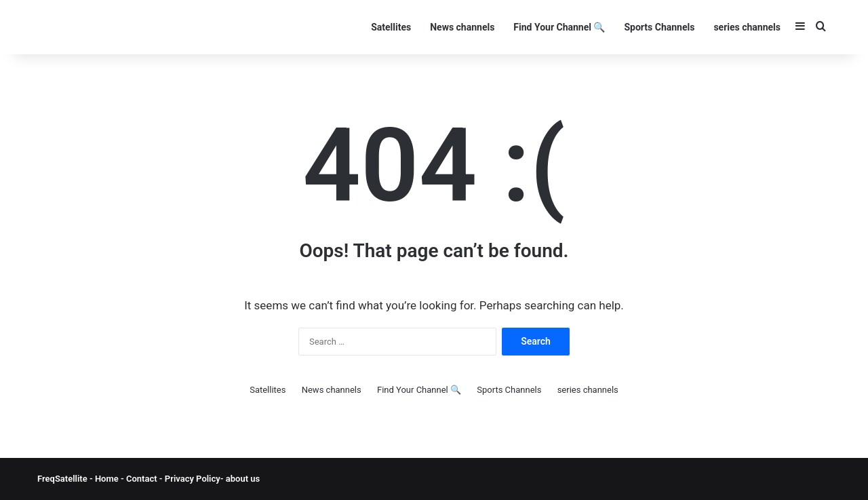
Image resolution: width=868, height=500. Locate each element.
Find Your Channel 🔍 (559, 27)
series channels (747, 27)
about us (243, 479)
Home (107, 479)
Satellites (391, 27)
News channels (462, 27)
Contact (143, 479)
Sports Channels (659, 27)
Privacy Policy (192, 479)
